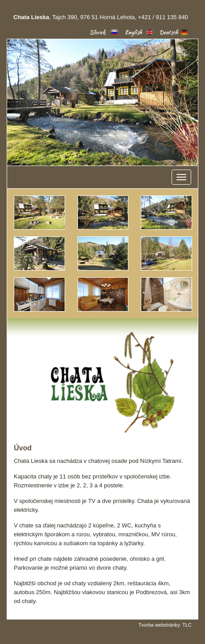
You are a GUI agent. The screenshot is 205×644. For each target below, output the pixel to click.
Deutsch (169, 32)
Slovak (98, 32)
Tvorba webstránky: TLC (165, 625)
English (133, 32)
